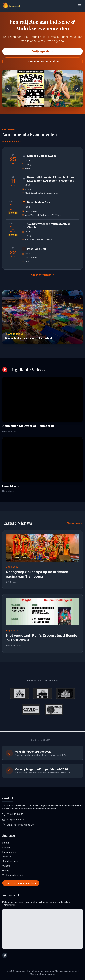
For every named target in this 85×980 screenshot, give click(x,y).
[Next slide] (77, 89)
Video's (6, 866)
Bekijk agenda (43, 51)
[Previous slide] (8, 89)
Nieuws (6, 847)
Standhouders (10, 861)
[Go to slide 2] (45, 104)
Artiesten (7, 857)
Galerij (6, 870)
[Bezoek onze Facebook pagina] (5, 955)
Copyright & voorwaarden (43, 974)
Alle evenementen (14, 141)
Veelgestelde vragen (13, 875)
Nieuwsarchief (75, 523)
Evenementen (10, 852)
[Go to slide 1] (41, 104)
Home (6, 843)
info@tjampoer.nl (16, 820)
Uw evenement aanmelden (43, 61)
